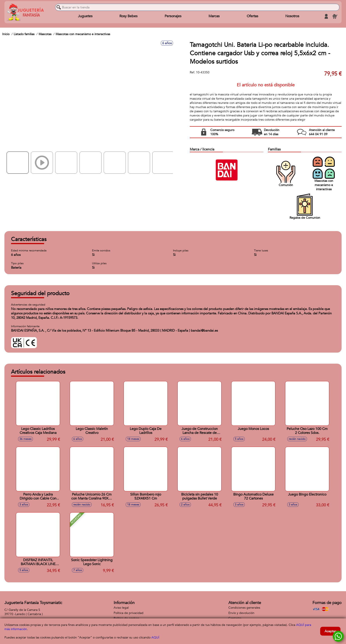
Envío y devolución (241, 613)
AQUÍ (155, 637)
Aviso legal (121, 608)
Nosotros (292, 16)
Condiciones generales (244, 608)
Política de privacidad (129, 613)
